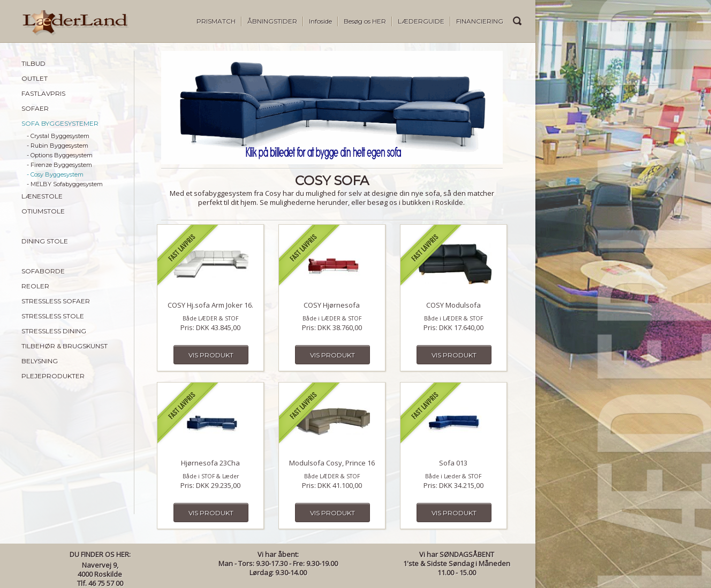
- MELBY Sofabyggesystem (65, 184)
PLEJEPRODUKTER (53, 376)
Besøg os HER (365, 21)
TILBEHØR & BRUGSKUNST (65, 346)
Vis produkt (211, 355)
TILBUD (33, 63)
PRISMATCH (216, 21)
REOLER (35, 286)
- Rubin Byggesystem (58, 146)
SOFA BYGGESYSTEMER (60, 123)
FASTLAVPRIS (43, 93)
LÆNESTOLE (42, 196)
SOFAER (35, 108)
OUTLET (35, 78)
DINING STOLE (45, 241)
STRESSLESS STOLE (53, 316)
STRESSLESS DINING (54, 331)
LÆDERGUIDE (421, 21)
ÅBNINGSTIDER (272, 21)
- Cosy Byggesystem (55, 174)
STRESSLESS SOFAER (56, 301)
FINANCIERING (480, 21)
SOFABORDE (43, 271)
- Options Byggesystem (60, 155)
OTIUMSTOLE (43, 211)
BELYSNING (40, 361)
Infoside (320, 21)
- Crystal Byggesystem (58, 136)
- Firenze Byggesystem (59, 165)
